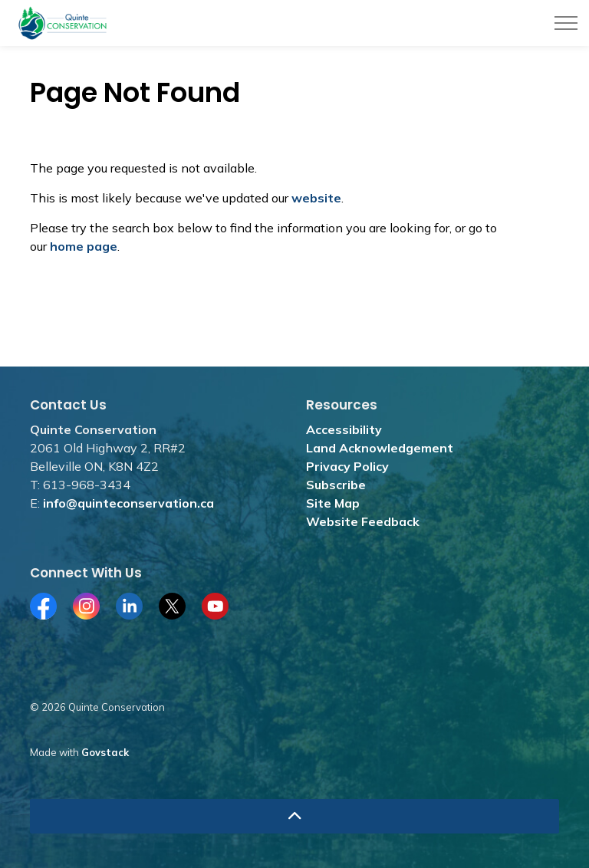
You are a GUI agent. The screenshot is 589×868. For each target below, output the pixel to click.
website (316, 198)
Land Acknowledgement (380, 448)
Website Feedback (363, 521)
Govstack (105, 752)
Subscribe (336, 485)
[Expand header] (566, 23)
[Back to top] (294, 816)
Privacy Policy (347, 466)
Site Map (333, 503)
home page (84, 246)
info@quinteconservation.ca (128, 503)
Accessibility (344, 429)
